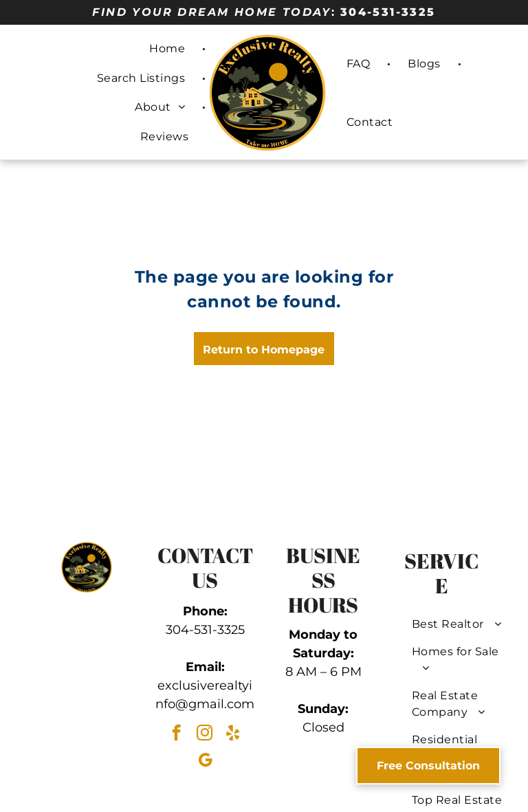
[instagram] (205, 734)
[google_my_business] (205, 762)
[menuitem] (169, 49)
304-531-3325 (388, 12)
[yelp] (233, 734)
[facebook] (176, 734)
